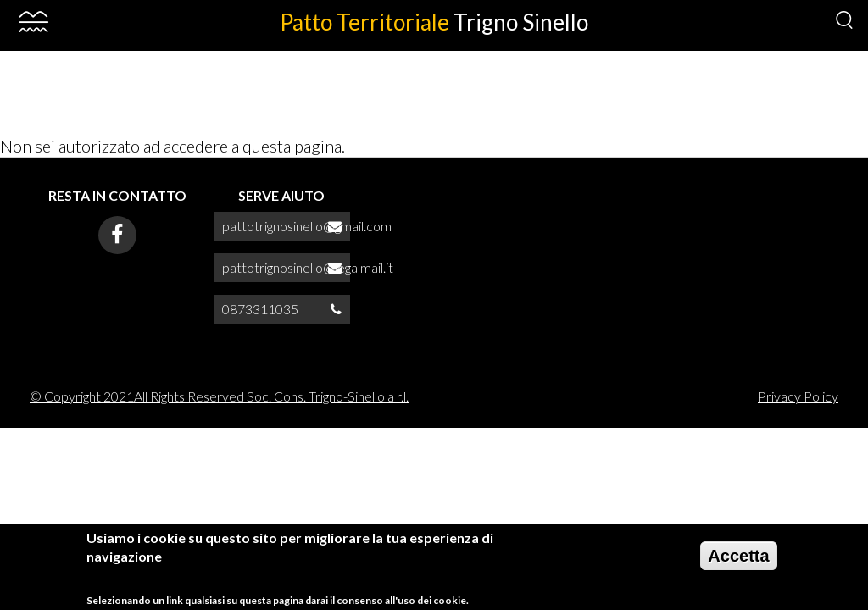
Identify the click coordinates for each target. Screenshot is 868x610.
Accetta (738, 562)
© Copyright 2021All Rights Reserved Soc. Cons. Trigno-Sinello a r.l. (219, 396)
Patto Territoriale (434, 22)
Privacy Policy (798, 396)
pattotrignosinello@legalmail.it (308, 267)
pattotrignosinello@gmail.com (307, 226)
